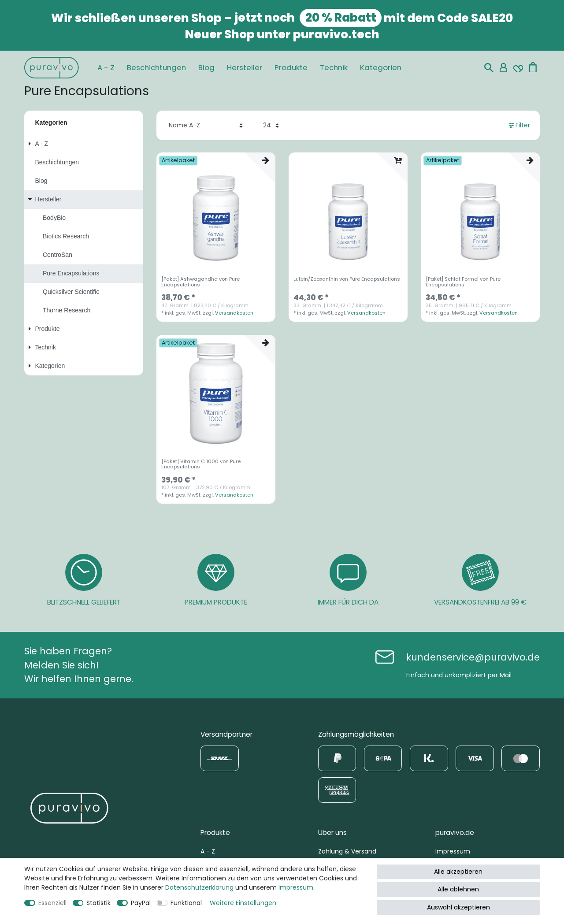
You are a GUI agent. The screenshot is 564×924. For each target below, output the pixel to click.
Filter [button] (520, 125)
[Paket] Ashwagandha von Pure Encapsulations (200, 282)
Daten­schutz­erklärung (199, 887)
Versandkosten (234, 313)
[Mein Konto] (503, 68)
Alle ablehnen (458, 889)
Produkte (291, 67)
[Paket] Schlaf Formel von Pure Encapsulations (463, 282)
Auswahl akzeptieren (458, 907)
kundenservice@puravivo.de (473, 657)
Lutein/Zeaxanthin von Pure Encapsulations (347, 279)
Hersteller (245, 67)
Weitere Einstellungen (243, 903)
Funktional (186, 903)
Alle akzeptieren (458, 872)
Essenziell (52, 903)
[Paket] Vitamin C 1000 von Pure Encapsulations (201, 464)
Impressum (453, 851)
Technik (334, 67)
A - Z (106, 67)
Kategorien (381, 67)
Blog (206, 67)
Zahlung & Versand (347, 851)
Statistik (98, 903)
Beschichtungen (156, 67)
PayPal (141, 903)
